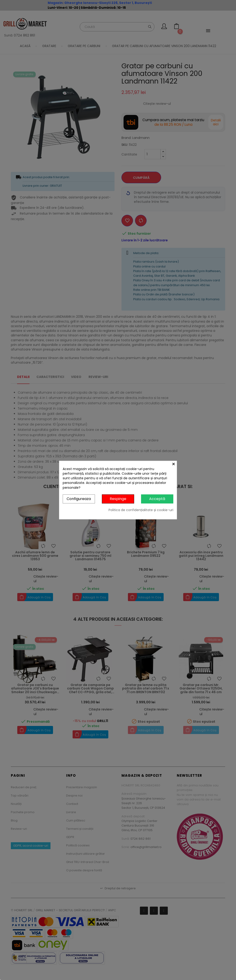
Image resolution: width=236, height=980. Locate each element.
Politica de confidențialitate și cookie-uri (141, 510)
